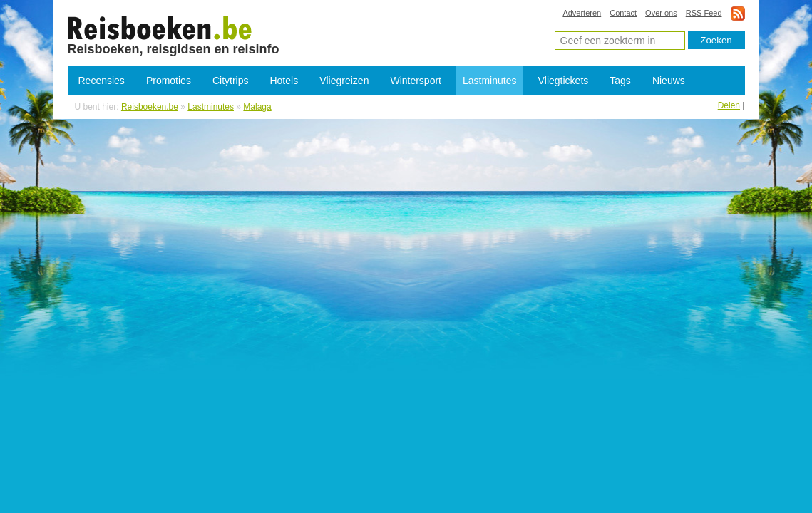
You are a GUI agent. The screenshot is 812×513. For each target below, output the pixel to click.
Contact (623, 13)
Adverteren (582, 13)
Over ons (661, 13)
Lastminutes (489, 81)
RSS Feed (704, 13)
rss (738, 13)
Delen (729, 105)
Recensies (102, 81)
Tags (620, 81)
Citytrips (231, 81)
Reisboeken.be (150, 107)
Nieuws (669, 81)
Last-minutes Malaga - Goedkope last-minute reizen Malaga (160, 27)
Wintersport (416, 81)
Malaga (257, 107)
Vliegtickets (563, 81)
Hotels (284, 81)
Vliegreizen (344, 81)
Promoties (169, 81)
